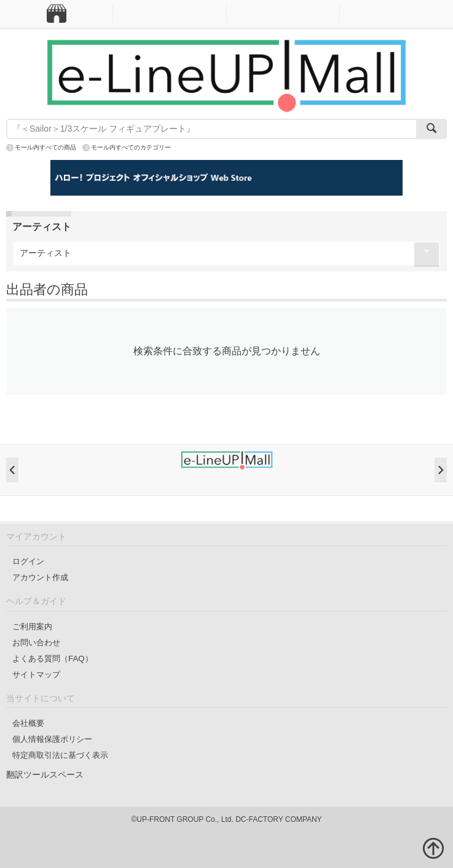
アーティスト (45, 253)
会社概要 (28, 723)
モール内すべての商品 (45, 147)
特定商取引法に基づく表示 (60, 755)
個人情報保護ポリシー (52, 739)
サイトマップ (36, 675)
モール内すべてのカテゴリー (131, 147)
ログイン (28, 561)
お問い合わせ (36, 643)
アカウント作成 (40, 577)
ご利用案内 (32, 627)
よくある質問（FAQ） (53, 659)
